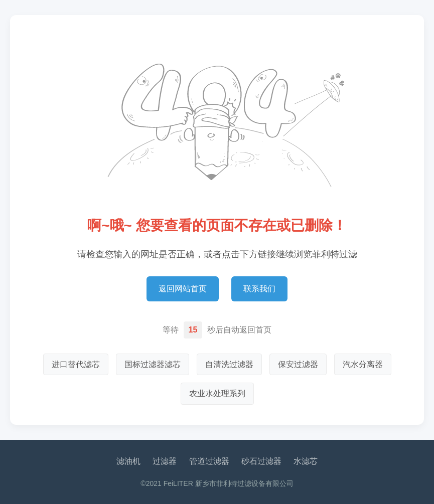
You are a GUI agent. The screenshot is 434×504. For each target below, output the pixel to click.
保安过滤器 (298, 364)
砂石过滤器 (261, 461)
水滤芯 (306, 461)
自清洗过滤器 (229, 364)
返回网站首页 (183, 289)
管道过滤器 (209, 461)
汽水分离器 (363, 364)
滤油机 (128, 461)
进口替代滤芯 (76, 364)
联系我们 (259, 289)
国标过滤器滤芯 (153, 364)
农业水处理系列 (217, 393)
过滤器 (165, 461)
